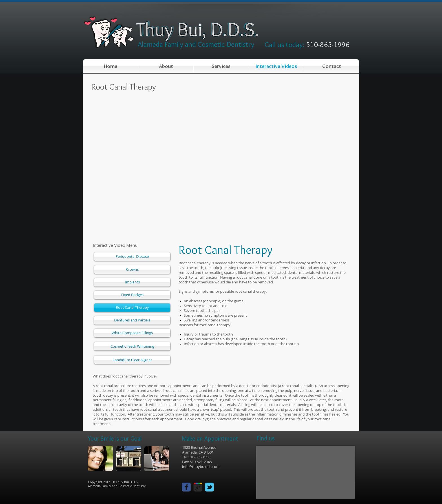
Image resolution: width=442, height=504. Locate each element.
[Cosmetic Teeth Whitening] (132, 346)
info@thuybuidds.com (201, 467)
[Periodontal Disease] (132, 257)
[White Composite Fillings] (132, 333)
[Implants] (132, 282)
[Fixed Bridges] (132, 295)
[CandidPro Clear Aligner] (132, 360)
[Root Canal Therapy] (132, 308)
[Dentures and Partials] (132, 320)
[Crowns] (132, 270)
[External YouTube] (221, 166)
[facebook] (186, 487)
